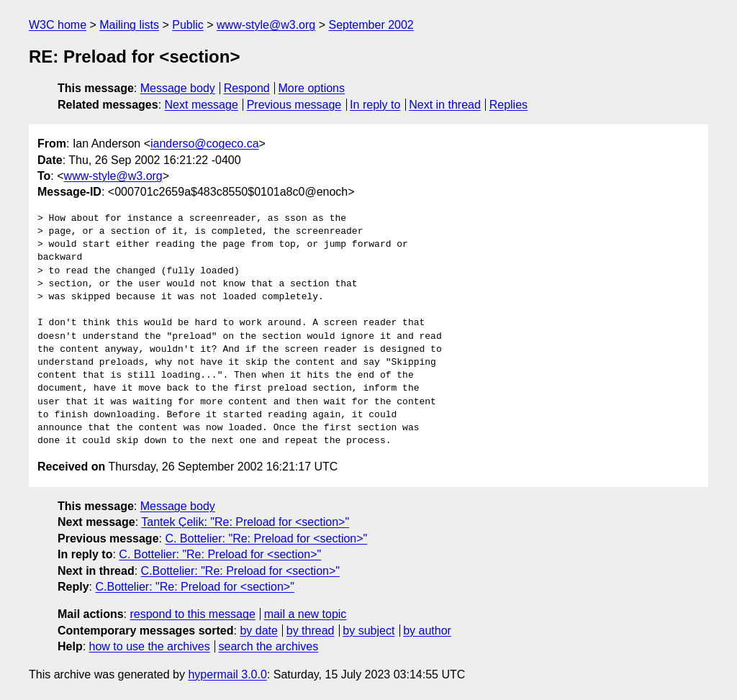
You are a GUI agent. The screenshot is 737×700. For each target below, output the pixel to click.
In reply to (375, 105)
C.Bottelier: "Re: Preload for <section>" (240, 571)
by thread (311, 631)
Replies (508, 105)
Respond (247, 88)
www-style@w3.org (266, 25)
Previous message (294, 105)
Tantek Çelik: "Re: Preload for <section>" (245, 522)
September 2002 (371, 25)
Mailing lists (129, 25)
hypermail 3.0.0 (227, 674)
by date (258, 631)
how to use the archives (150, 646)
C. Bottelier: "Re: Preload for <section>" (266, 538)
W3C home (58, 25)
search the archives (269, 646)
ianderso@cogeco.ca (205, 144)
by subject (368, 631)
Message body (178, 88)
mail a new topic (306, 614)
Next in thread (445, 105)
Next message (202, 105)
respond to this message (192, 614)
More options (312, 88)
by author (427, 631)
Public (188, 25)
